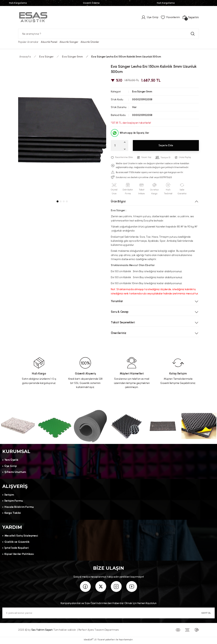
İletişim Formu (14, 502)
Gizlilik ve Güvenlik (17, 543)
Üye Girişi (11, 466)
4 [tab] (67, 201)
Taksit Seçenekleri (123, 322)
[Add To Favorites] (122, 157)
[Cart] (191, 17)
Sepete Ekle (166, 145)
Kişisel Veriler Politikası (19, 555)
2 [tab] (61, 201)
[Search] (108, 34)
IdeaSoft (89, 641)
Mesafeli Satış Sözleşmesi (21, 537)
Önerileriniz (119, 333)
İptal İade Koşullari (17, 549)
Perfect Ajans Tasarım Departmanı (99, 631)
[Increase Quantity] (125, 142)
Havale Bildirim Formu (19, 508)
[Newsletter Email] (108, 614)
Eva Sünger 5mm (142, 91)
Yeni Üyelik (11, 460)
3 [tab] (64, 201)
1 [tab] (58, 201)
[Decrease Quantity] (125, 149)
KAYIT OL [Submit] (206, 614)
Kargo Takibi (13, 514)
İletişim (9, 495)
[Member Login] (149, 17)
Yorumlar (117, 301)
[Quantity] (120, 145)
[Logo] (33, 17)
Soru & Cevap (120, 312)
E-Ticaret (100, 641)
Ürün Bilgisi (118, 201)
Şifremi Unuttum (15, 472)
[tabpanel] (62, 130)
